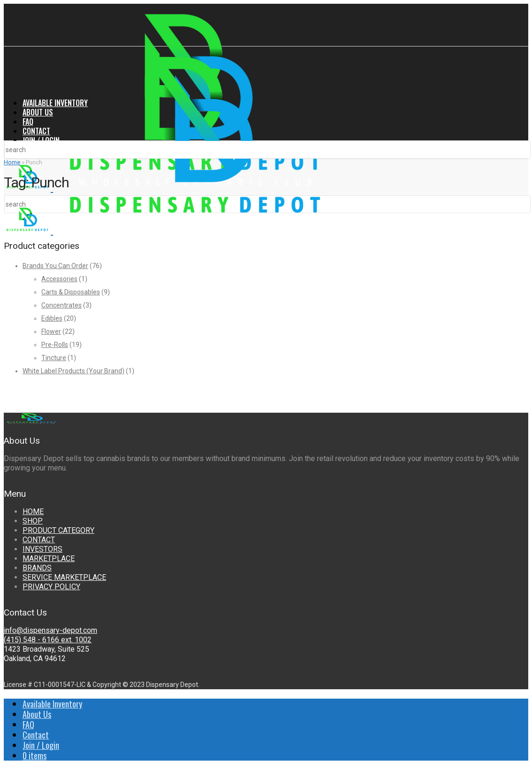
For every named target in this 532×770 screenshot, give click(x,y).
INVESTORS (42, 549)
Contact (36, 131)
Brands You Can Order (55, 266)
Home (12, 162)
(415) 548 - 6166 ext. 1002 (48, 640)
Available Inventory (55, 103)
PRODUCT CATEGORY (58, 530)
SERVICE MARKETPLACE (64, 577)
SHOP (33, 521)
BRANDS (37, 568)
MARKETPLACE (49, 558)
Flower (51, 331)
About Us (38, 112)
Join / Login (41, 140)
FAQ (28, 122)
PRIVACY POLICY (51, 587)
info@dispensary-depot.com (50, 630)
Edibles (52, 318)
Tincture (54, 358)
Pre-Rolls (55, 345)
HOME (33, 512)
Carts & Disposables (71, 292)
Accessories (59, 279)
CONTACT (39, 540)
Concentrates (62, 305)
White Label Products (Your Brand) (73, 371)
